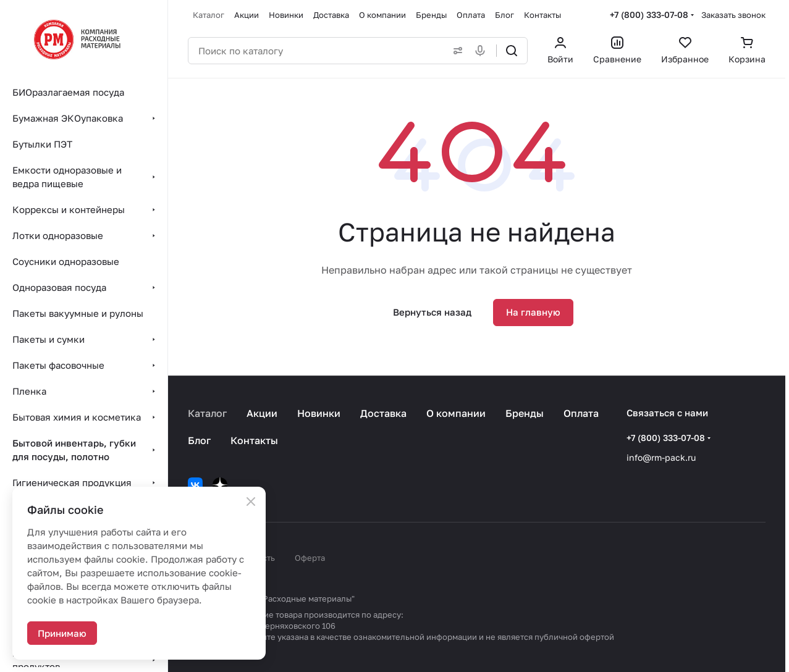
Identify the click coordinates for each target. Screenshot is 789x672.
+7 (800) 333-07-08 (649, 15)
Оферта (310, 558)
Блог (199, 440)
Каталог (207, 413)
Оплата (581, 413)
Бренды (525, 413)
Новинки (319, 413)
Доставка (383, 413)
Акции (262, 413)
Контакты (254, 440)
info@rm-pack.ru (661, 457)
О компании (456, 413)
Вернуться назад (432, 312)
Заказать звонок (733, 15)
